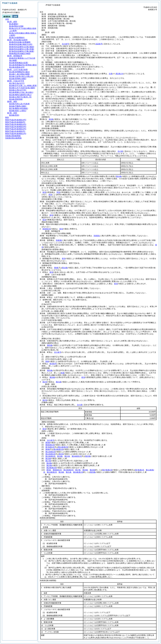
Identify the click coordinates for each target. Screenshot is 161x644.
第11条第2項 (63, 447)
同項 (58, 192)
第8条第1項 (57, 470)
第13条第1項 (50, 456)
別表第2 (59, 240)
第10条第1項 (58, 449)
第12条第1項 (50, 454)
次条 (111, 74)
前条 (47, 361)
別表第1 (97, 236)
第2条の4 (119, 74)
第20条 (50, 345)
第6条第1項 (50, 445)
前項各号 (53, 364)
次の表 (120, 151)
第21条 (59, 382)
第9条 (56, 268)
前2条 (51, 119)
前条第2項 (47, 229)
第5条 (48, 443)
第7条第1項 (50, 447)
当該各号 (99, 44)
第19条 (60, 456)
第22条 (49, 465)
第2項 (61, 454)
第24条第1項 (77, 456)
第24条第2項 (51, 468)
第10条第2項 (68, 470)
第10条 (119, 176)
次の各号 (65, 44)
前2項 (45, 382)
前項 (44, 192)
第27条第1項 (107, 470)
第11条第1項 (50, 452)
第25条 (88, 456)
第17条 (48, 461)
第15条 (48, 458)
